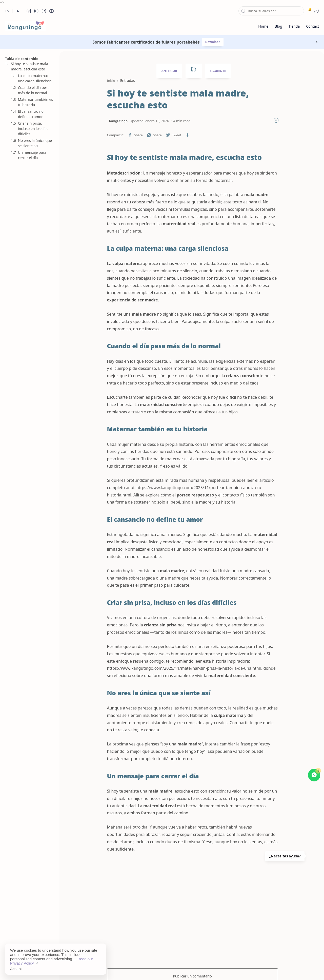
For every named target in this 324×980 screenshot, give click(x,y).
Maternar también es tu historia (35, 102)
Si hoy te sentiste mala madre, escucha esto (29, 66)
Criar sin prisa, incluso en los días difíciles (33, 129)
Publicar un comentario (192, 940)
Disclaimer (163, 968)
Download (213, 42)
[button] (29, 11)
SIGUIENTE (218, 71)
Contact (201, 968)
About (218, 968)
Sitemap (142, 968)
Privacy (183, 968)
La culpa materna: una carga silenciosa (35, 78)
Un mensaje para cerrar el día (32, 155)
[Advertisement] (29, 411)
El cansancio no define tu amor (31, 114)
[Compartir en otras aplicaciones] (174, 135)
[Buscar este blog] (271, 11)
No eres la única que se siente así (35, 143)
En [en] (17, 11)
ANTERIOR (169, 71)
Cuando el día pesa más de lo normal (34, 90)
